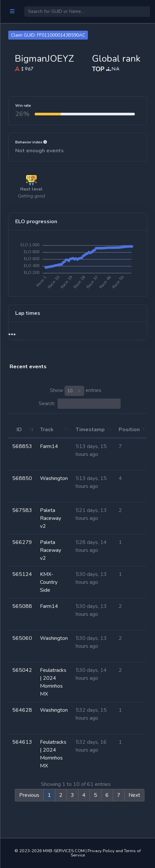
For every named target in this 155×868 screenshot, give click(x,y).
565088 (22, 606)
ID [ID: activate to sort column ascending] (19, 430)
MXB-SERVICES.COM (64, 851)
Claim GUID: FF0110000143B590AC (48, 35)
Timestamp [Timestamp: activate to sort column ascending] (90, 430)
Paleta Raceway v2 (51, 518)
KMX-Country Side (49, 582)
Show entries (76, 391)
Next (134, 795)
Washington (54, 478)
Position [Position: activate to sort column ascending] (129, 430)
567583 (22, 510)
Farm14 (49, 446)
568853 (22, 446)
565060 (22, 638)
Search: (80, 404)
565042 (22, 670)
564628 (22, 710)
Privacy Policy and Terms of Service (106, 853)
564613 (22, 742)
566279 (22, 542)
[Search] (87, 12)
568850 (22, 478)
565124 (22, 574)
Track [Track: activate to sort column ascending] (47, 430)
